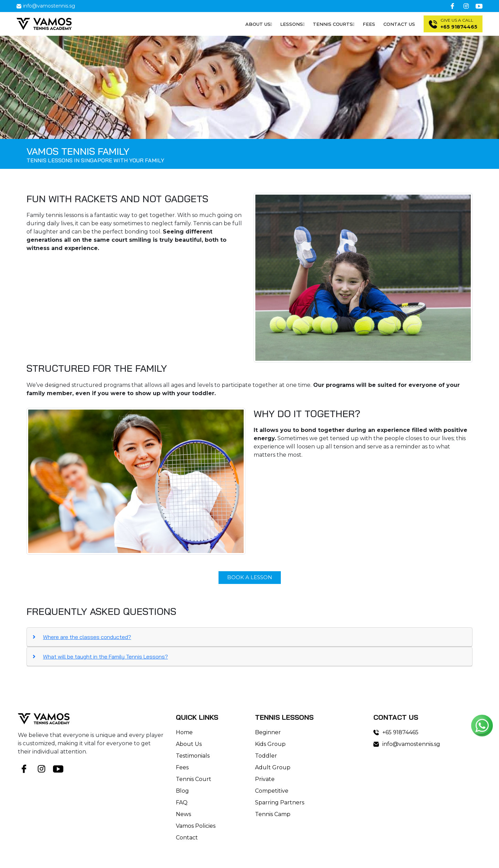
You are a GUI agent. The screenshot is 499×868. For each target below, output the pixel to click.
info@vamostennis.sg (46, 6)
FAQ (182, 802)
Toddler (266, 756)
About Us (189, 744)
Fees (369, 24)
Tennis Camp (273, 814)
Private (265, 779)
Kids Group (270, 744)
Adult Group (273, 767)
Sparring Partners (280, 802)
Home (184, 732)
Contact (187, 838)
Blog (182, 791)
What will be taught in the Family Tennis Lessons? (105, 657)
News (183, 814)
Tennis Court (194, 779)
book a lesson (250, 577)
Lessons (292, 24)
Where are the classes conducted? (87, 637)
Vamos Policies (196, 826)
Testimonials (193, 756)
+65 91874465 (396, 732)
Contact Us (399, 24)
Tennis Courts (334, 24)
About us (259, 24)
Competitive (272, 791)
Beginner (268, 732)
